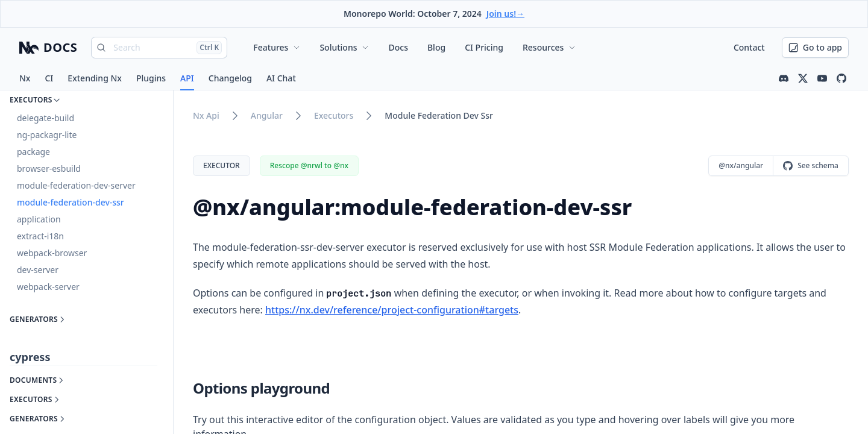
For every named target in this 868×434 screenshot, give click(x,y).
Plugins (151, 78)
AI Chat (281, 78)
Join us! (505, 14)
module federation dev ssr (439, 115)
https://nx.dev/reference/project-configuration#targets (392, 310)
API (187, 78)
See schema (811, 165)
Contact (749, 47)
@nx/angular (741, 165)
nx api (206, 115)
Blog (436, 47)
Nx (25, 78)
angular (267, 115)
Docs (398, 47)
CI (49, 78)
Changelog (230, 78)
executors (334, 115)
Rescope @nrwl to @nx (309, 165)
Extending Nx (95, 78)
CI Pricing (484, 47)
